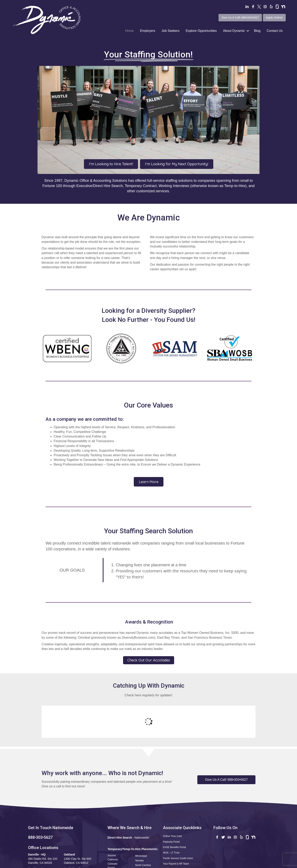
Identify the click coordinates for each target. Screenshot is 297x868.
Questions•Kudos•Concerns (178, 836)
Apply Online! (274, 18)
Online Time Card (172, 803)
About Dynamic (234, 31)
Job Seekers (171, 31)
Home (129, 31)
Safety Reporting (172, 847)
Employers (148, 31)
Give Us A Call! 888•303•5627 (240, 18)
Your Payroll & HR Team (176, 831)
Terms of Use (183, 864)
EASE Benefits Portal (174, 814)
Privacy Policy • (203, 864)
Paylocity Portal (171, 809)
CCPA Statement (222, 864)
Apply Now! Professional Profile (181, 842)
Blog (257, 31)
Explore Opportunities (201, 31)
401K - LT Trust (171, 820)
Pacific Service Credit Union (178, 825)
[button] (226, 747)
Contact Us (275, 31)
